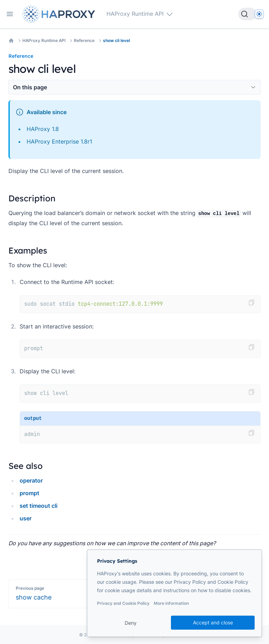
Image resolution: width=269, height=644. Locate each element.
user (26, 518)
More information (171, 603)
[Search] (247, 14)
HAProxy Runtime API (44, 40)
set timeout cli (39, 506)
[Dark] (259, 14)
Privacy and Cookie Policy (123, 603)
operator (31, 480)
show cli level (116, 40)
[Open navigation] (10, 14)
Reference (84, 40)
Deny (131, 623)
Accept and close (213, 622)
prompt (29, 493)
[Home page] (60, 14)
